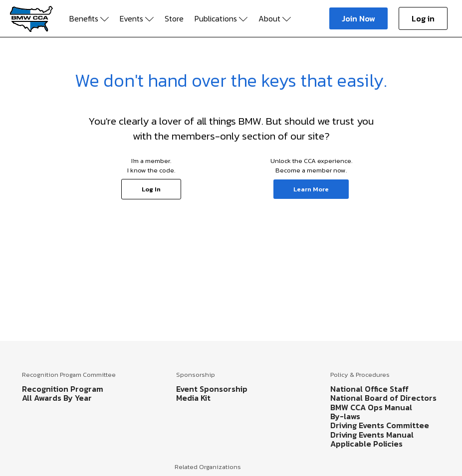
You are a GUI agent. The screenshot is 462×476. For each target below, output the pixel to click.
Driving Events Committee (380, 425)
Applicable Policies (366, 444)
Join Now (358, 18)
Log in (423, 18)
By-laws (345, 416)
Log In (151, 189)
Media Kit (193, 398)
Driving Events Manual (372, 435)
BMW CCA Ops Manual (371, 407)
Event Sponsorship (212, 389)
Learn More (311, 189)
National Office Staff (369, 389)
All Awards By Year (57, 398)
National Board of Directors (383, 398)
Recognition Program (63, 389)
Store (174, 18)
